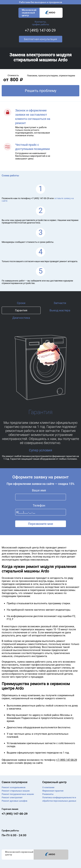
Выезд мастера (60, 310)
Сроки (21, 303)
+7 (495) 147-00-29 (40, 30)
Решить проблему (41, 91)
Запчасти (60, 303)
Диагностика (21, 318)
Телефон (39, 505)
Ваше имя (39, 490)
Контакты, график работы (40, 23)
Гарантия (21, 310)
